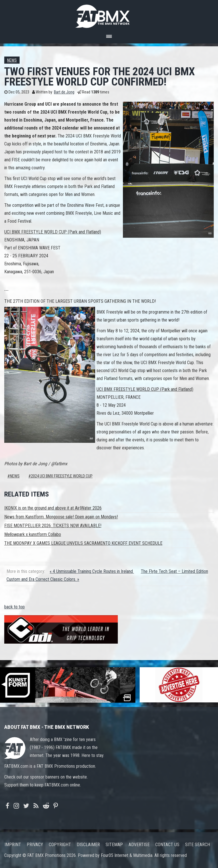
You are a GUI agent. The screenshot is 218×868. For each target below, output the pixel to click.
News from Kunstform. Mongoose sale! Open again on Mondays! (61, 517)
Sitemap (114, 845)
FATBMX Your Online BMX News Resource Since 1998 (109, 15)
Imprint (13, 845)
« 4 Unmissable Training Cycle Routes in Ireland (92, 571)
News (12, 60)
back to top (14, 607)
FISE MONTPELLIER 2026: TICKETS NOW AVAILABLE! (53, 526)
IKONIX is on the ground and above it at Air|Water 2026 (53, 508)
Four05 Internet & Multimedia (127, 855)
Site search (198, 845)
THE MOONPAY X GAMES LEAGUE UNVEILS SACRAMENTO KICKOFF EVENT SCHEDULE (83, 543)
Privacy (35, 845)
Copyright (60, 845)
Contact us (167, 845)
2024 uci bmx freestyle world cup (62, 476)
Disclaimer (88, 845)
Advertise (139, 845)
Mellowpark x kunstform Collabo (33, 534)
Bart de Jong (64, 92)
